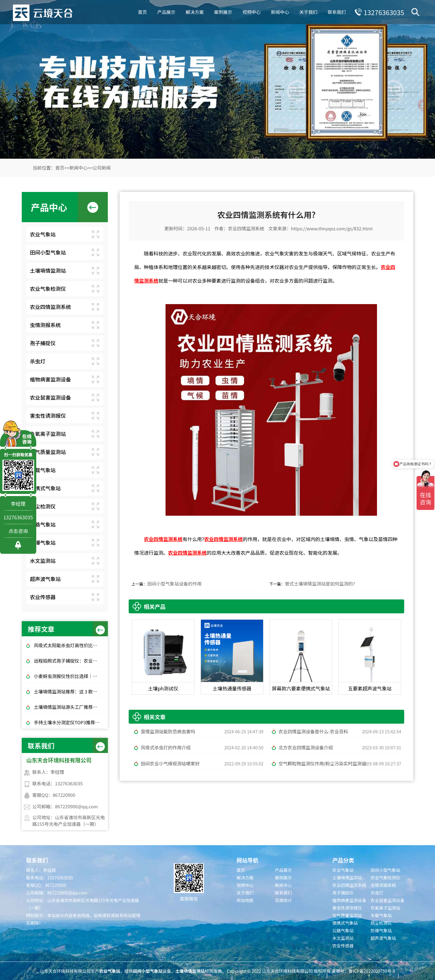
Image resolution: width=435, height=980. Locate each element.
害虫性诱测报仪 (48, 415)
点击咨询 (18, 531)
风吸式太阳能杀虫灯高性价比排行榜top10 (69, 645)
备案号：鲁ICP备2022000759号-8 (363, 971)
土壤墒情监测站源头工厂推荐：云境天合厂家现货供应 (69, 707)
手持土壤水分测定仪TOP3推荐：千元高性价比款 (69, 722)
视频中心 (252, 12)
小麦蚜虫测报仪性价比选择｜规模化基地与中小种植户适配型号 (69, 676)
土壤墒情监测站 (48, 270)
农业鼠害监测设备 (50, 397)
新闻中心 (280, 12)
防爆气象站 (43, 542)
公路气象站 (43, 524)
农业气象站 (43, 234)
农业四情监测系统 (50, 307)
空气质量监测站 (48, 452)
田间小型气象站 (48, 252)
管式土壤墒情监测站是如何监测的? (320, 584)
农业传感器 (43, 597)
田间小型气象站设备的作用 (174, 584)
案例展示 (223, 12)
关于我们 (308, 12)
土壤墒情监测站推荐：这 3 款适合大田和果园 (69, 691)
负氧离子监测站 (48, 434)
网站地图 (245, 900)
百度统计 (283, 900)
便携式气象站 (45, 488)
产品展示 (166, 12)
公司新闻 (101, 168)
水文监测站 (43, 561)
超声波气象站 (45, 579)
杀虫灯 (38, 361)
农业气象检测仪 (48, 289)
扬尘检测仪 (43, 506)
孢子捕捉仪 (43, 343)
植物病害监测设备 (50, 379)
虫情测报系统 (45, 325)
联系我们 (337, 12)
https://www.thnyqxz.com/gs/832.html (332, 228)
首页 (143, 12)
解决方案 (195, 12)
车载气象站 (43, 470)
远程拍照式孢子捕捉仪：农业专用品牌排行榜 (69, 661)
